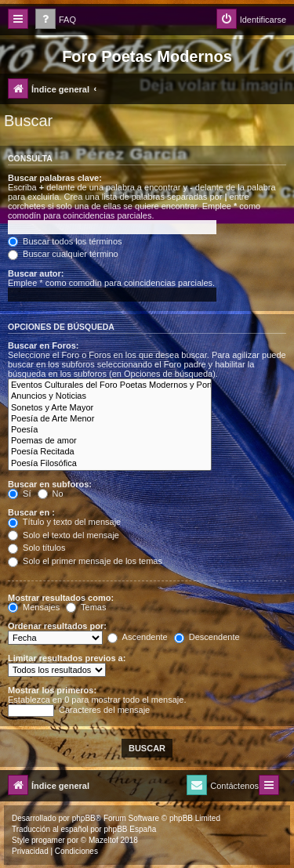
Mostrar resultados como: (61, 598)
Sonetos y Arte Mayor (110, 408)
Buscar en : (31, 512)
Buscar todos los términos (65, 241)
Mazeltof (103, 840)
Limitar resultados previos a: (67, 658)
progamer (48, 840)
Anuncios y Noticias (110, 396)
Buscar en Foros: (43, 345)
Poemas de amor (110, 441)
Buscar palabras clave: (55, 178)
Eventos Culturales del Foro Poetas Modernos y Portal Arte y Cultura (110, 385)
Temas (86, 607)
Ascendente (138, 637)
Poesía (110, 430)
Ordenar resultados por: (57, 626)
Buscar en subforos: (50, 484)
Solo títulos (36, 548)
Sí (19, 494)
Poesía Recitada (110, 452)
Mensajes (34, 607)
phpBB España (130, 829)
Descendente (207, 637)
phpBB (84, 818)
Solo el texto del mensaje (64, 535)
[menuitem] (56, 20)
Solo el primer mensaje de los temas (85, 561)
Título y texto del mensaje (64, 522)
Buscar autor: (36, 273)
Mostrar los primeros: (52, 690)
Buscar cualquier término (63, 254)
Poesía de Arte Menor (110, 419)
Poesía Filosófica (110, 464)
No (51, 494)
